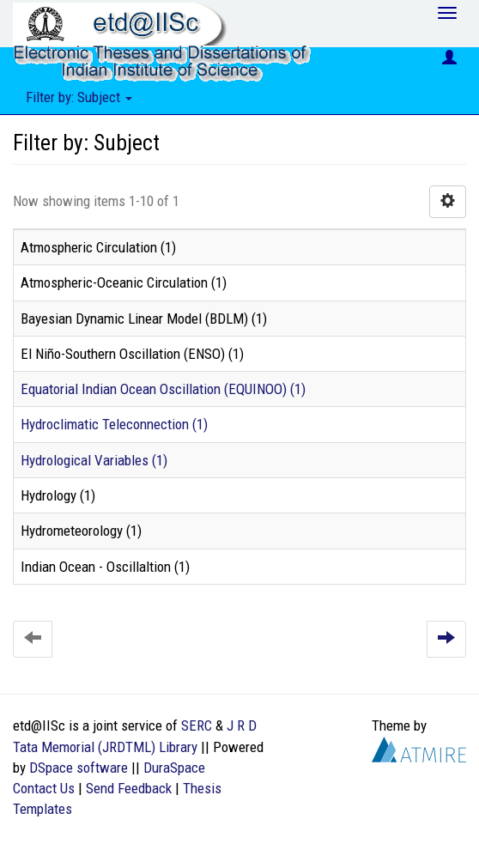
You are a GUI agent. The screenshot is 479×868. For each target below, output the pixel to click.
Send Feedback (129, 788)
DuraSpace (174, 768)
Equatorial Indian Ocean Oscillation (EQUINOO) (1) (163, 389)
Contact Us (44, 788)
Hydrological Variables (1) (94, 460)
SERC (197, 725)
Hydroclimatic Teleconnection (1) (114, 424)
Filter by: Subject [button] (79, 97)
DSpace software (79, 768)
